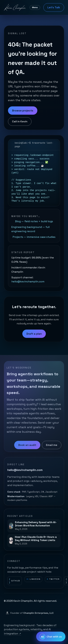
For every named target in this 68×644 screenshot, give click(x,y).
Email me (52, 445)
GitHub (15, 581)
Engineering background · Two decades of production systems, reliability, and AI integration (30, 629)
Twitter (53, 579)
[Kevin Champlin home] (15, 7)
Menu (35, 7)
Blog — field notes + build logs (34, 221)
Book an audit (27, 445)
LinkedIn (33, 579)
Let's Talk (54, 7)
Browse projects (23, 111)
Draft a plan (34, 334)
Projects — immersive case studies (34, 237)
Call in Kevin (20, 121)
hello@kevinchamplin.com (28, 281)
